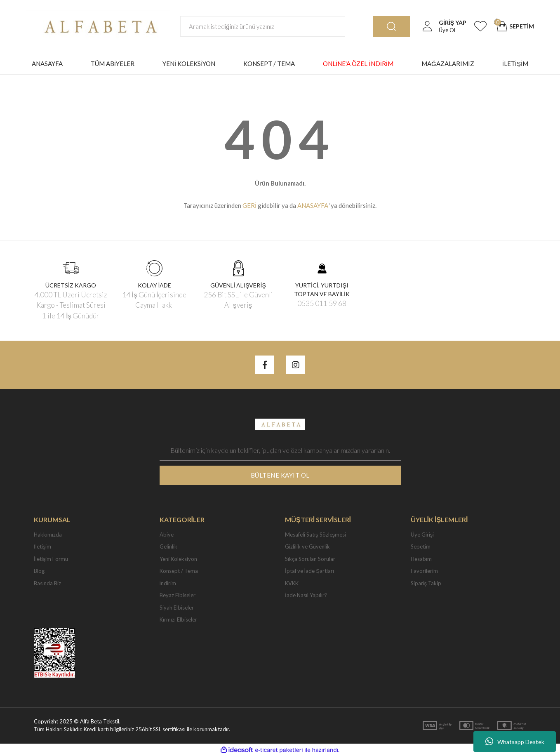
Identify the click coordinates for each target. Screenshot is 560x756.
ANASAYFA (47, 64)
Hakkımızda (48, 535)
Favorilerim (424, 571)
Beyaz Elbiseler (178, 595)
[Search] (263, 26)
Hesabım (421, 559)
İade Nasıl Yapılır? (306, 595)
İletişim (42, 546)
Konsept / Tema (179, 571)
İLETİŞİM (515, 64)
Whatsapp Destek (515, 742)
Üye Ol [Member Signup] (447, 30)
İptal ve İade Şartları (309, 571)
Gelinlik (168, 546)
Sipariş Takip (426, 583)
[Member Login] (427, 26)
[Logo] (98, 26)
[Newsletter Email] (280, 450)
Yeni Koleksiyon (178, 559)
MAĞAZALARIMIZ (448, 64)
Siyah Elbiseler (177, 608)
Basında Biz (47, 583)
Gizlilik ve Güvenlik (307, 546)
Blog (39, 571)
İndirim (168, 583)
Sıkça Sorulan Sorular (310, 559)
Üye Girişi (422, 535)
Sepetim (421, 546)
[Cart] (514, 26)
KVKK (292, 583)
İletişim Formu (51, 559)
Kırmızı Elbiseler (178, 619)
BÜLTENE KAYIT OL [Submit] (280, 475)
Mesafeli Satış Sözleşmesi (315, 535)
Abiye (167, 535)
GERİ (249, 205)
